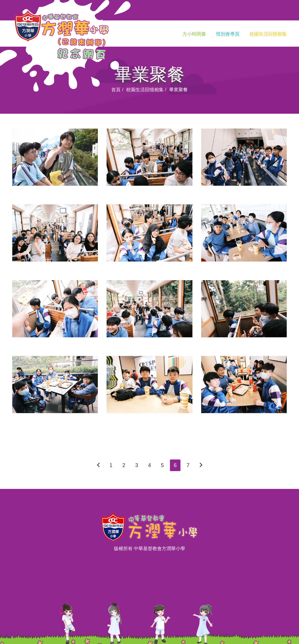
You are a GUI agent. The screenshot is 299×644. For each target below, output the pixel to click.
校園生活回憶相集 (268, 34)
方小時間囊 (194, 34)
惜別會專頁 (228, 34)
